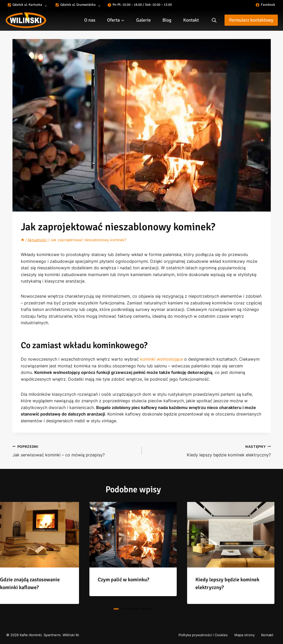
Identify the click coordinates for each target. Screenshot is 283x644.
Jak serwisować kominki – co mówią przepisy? (75, 450)
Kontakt (191, 20)
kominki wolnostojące (162, 359)
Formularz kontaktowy (251, 20)
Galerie (143, 20)
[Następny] (265, 553)
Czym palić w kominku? (123, 580)
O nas (90, 20)
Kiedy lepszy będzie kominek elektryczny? (208, 450)
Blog (167, 20)
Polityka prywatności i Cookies (203, 635)
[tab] (116, 609)
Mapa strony (245, 635)
